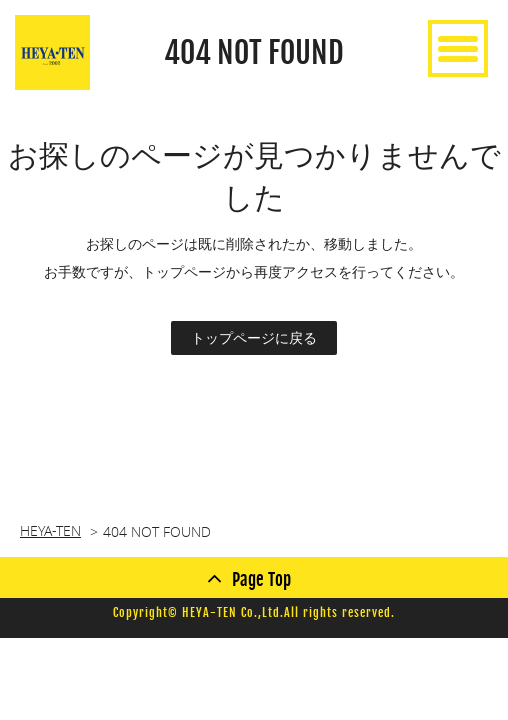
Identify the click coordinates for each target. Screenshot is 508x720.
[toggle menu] (458, 48)
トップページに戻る (254, 337)
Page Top (261, 579)
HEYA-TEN (50, 530)
